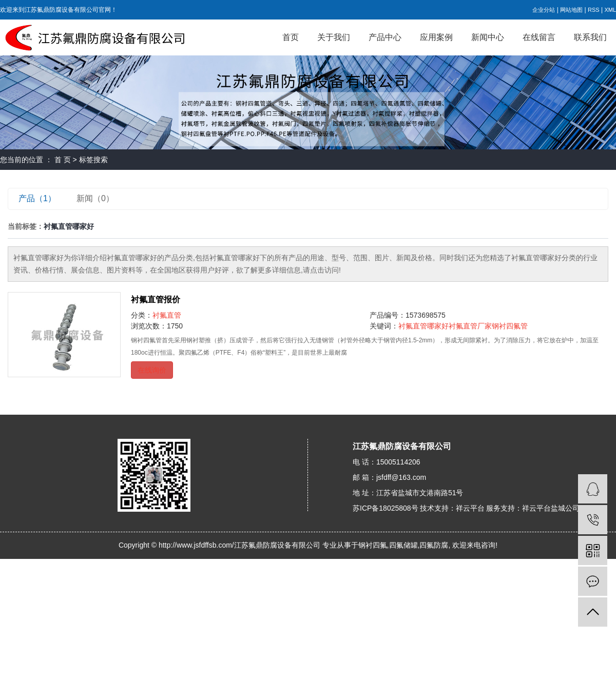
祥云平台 (470, 508)
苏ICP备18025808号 (386, 508)
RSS (594, 10)
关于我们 (334, 37)
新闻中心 (488, 37)
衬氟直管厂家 (470, 326)
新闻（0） (95, 198)
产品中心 (385, 37)
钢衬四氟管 (510, 326)
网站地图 (571, 10)
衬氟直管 (167, 315)
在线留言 (539, 37)
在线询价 (152, 370)
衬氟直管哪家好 (423, 326)
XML (610, 10)
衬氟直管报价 (156, 299)
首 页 (63, 160)
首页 (291, 37)
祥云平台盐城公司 (551, 508)
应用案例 (436, 37)
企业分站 (544, 10)
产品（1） (37, 198)
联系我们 (590, 37)
